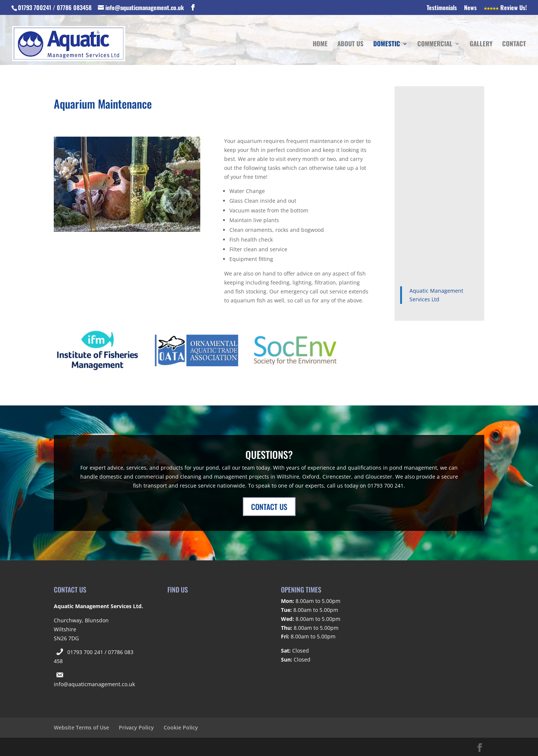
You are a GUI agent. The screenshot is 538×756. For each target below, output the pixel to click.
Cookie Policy (181, 727)
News (470, 8)
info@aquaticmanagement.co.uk (94, 684)
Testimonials (442, 8)
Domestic (387, 45)
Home (320, 45)
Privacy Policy (136, 727)
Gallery (481, 45)
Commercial (435, 45)
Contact (514, 45)
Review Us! (505, 8)
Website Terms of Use (81, 727)
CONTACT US (269, 507)
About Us (350, 45)
